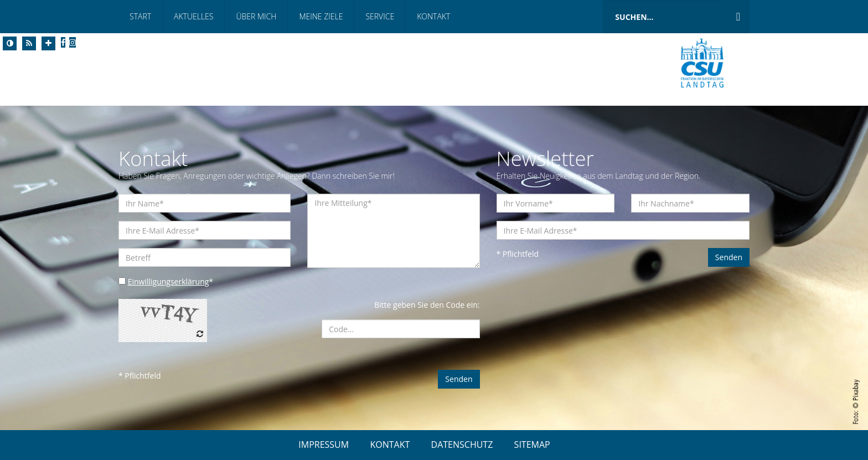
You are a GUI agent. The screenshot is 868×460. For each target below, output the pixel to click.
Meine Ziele (321, 16)
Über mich (256, 16)
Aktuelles (193, 16)
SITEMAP (532, 445)
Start (140, 16)
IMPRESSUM (324, 445)
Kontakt (433, 16)
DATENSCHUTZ (462, 445)
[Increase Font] (48, 43)
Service (380, 16)
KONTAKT (390, 445)
